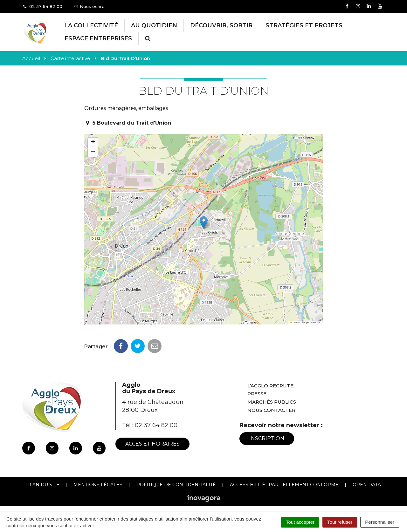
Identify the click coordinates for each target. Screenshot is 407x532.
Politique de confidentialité (176, 485)
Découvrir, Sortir (221, 25)
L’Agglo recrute (270, 386)
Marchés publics (272, 402)
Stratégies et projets (304, 25)
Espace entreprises (98, 38)
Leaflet (295, 322)
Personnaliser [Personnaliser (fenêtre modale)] (380, 522)
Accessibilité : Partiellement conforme (284, 485)
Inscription (267, 438)
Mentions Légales (98, 485)
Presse (257, 394)
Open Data (367, 485)
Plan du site (43, 485)
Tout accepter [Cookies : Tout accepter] (300, 522)
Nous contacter (271, 410)
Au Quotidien (154, 25)
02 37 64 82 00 (156, 425)
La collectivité (91, 25)
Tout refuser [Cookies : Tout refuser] (340, 522)
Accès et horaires (152, 444)
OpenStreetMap (313, 322)
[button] (204, 223)
